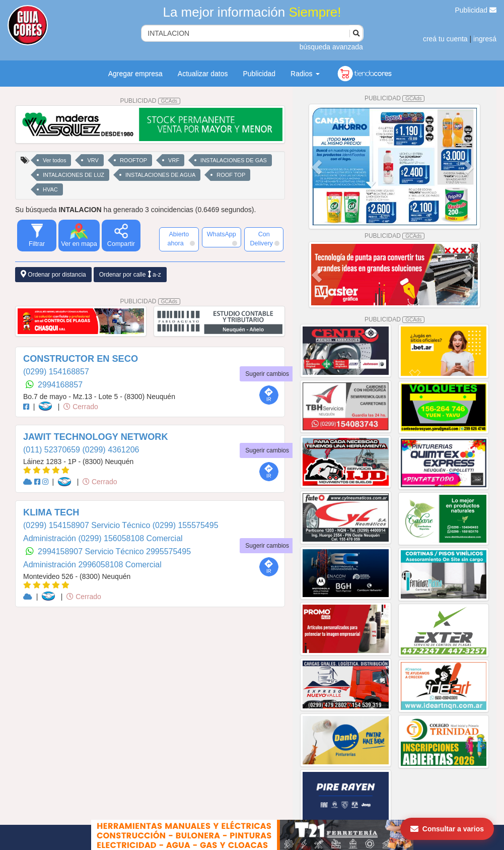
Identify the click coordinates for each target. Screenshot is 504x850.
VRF (174, 160)
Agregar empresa (135, 74)
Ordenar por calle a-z (130, 274)
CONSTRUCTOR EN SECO (81, 359)
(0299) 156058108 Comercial (130, 538)
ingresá (485, 39)
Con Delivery (265, 239)
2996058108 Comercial (120, 565)
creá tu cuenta (445, 39)
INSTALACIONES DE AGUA (160, 175)
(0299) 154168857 (56, 372)
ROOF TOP (231, 175)
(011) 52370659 (53, 450)
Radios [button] (305, 74)
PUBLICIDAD (150, 101)
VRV (93, 160)
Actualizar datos (203, 74)
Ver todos (54, 160)
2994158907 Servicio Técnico (92, 551)
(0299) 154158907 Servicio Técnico (88, 525)
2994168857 (60, 385)
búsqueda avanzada (331, 47)
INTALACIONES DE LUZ (74, 175)
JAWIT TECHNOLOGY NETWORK (96, 437)
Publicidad (476, 10)
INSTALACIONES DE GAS (234, 160)
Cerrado (81, 407)
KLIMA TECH (51, 512)
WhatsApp (222, 238)
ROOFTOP (133, 160)
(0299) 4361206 (111, 450)
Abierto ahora (181, 239)
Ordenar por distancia (53, 274)
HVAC (50, 189)
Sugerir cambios (267, 374)
